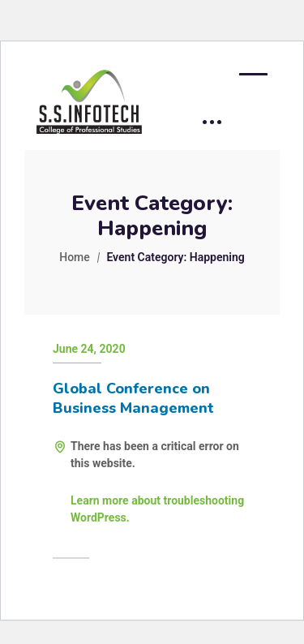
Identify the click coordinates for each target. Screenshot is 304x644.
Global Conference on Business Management (133, 398)
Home (75, 257)
